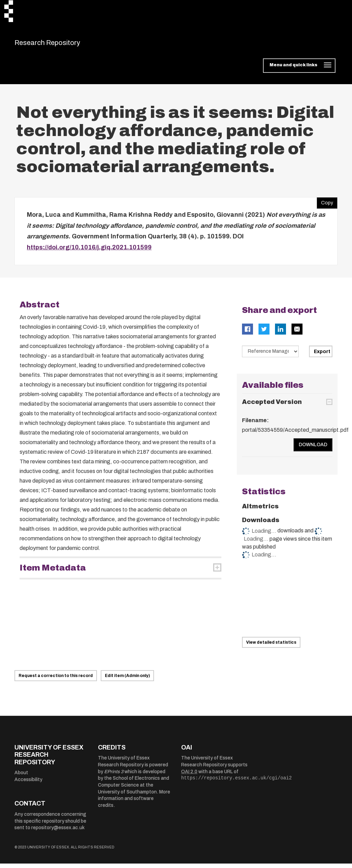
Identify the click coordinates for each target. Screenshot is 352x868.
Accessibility (28, 784)
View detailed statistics (271, 646)
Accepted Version (272, 406)
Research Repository (63, 45)
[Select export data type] (271, 356)
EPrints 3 (114, 776)
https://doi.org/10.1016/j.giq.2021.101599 (89, 251)
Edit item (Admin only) (127, 680)
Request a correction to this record (56, 680)
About (21, 777)
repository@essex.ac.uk (58, 832)
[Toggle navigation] (299, 70)
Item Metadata (53, 572)
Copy (325, 206)
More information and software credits (134, 803)
